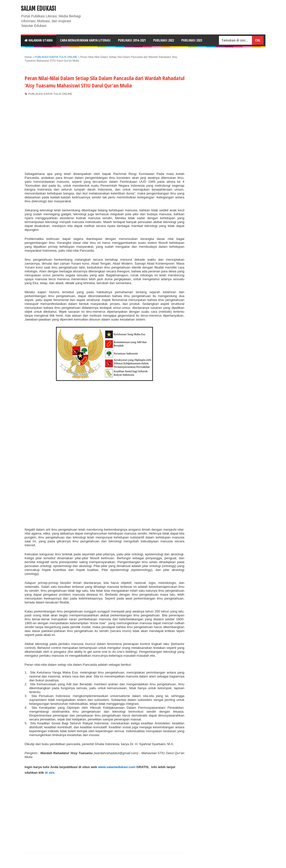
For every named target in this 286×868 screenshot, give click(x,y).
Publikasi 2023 (192, 40)
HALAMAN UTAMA (39, 40)
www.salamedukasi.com (117, 767)
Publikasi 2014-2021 (132, 40)
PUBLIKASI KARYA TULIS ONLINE (50, 94)
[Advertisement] (105, 132)
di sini (50, 773)
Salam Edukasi (38, 9)
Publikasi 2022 (164, 40)
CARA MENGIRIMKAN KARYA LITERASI (85, 40)
